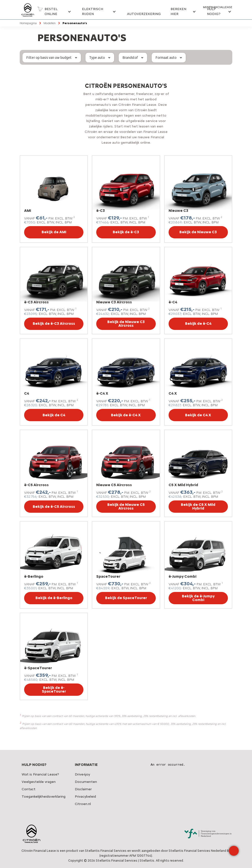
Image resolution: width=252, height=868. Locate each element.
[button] (54, 13)
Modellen (50, 23)
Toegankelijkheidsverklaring (44, 797)
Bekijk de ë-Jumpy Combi (198, 598)
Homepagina (28, 23)
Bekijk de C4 (54, 415)
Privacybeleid (85, 797)
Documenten (86, 782)
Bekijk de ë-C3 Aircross (54, 324)
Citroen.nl (83, 804)
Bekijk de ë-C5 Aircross (54, 507)
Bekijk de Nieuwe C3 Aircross (126, 324)
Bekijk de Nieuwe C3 (198, 232)
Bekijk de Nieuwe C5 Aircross (126, 506)
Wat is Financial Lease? (40, 774)
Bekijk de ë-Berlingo (54, 598)
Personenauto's (75, 23)
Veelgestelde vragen (39, 782)
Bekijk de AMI (54, 232)
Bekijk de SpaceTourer (126, 598)
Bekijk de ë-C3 (126, 232)
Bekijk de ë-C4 (198, 324)
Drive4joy (82, 774)
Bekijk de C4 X (198, 415)
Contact (29, 789)
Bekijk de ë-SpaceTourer (54, 690)
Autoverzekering (144, 14)
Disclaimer (83, 789)
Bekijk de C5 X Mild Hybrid (198, 506)
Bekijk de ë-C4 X (126, 415)
